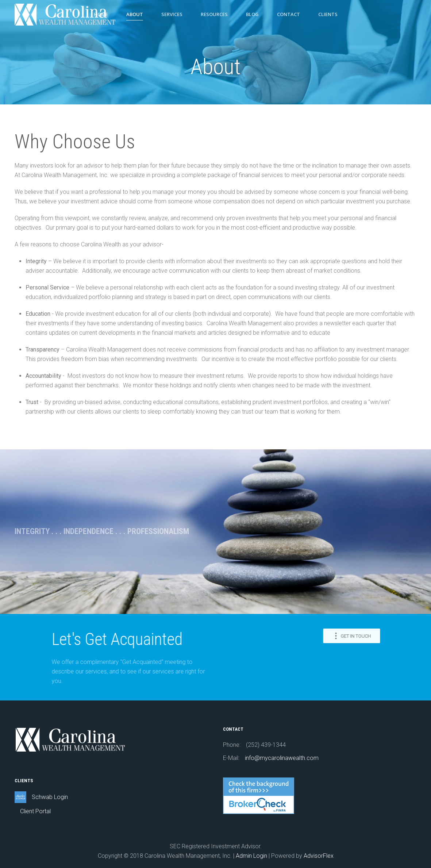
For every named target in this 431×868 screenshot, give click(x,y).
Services (172, 14)
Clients (328, 14)
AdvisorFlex (319, 856)
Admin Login (251, 856)
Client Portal (35, 811)
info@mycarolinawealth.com (282, 758)
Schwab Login (50, 797)
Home (101, 14)
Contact (288, 14)
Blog (252, 14)
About (135, 14)
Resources (214, 14)
